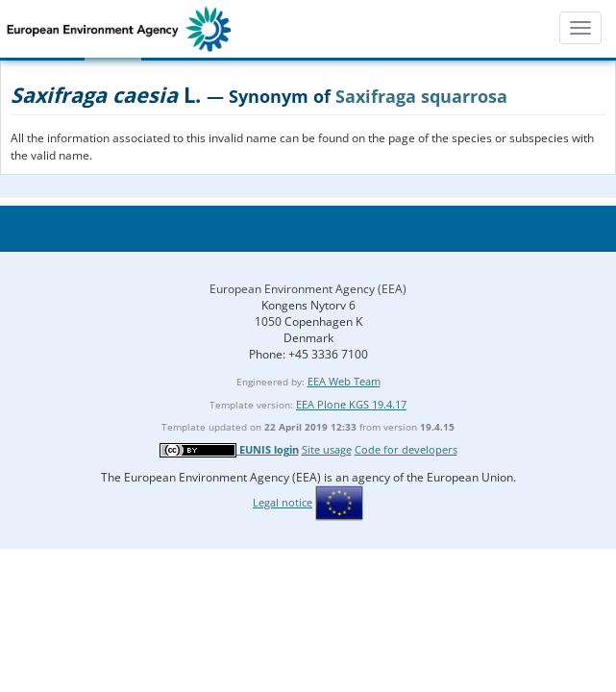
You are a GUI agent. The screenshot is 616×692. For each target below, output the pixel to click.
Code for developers (406, 449)
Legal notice (283, 502)
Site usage (327, 449)
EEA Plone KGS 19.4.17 (351, 404)
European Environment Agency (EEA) (308, 289)
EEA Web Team (344, 381)
